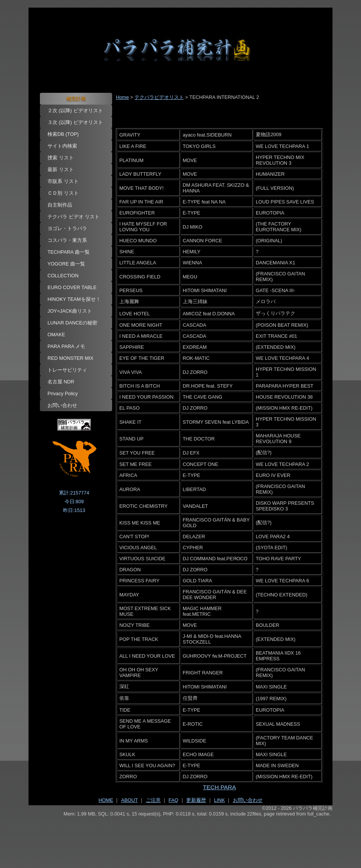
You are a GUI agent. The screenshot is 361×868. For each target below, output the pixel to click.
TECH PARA (219, 787)
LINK (219, 800)
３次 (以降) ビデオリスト (75, 122)
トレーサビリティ (67, 370)
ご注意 (153, 800)
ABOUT (130, 800)
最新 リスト (61, 169)
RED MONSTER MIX (70, 358)
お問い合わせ (62, 405)
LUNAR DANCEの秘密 (72, 323)
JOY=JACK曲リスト (70, 311)
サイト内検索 (62, 146)
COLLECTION (63, 276)
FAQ (174, 800)
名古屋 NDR (61, 382)
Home (122, 97)
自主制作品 (60, 205)
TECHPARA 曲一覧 (69, 252)
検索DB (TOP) (63, 134)
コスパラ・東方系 (67, 240)
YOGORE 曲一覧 (66, 264)
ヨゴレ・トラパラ (67, 228)
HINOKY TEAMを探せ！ (74, 299)
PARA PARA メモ (66, 346)
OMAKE (56, 335)
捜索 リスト (61, 158)
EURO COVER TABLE (72, 287)
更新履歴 (196, 800)
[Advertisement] (180, 838)
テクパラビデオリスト (159, 97)
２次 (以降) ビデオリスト (75, 110)
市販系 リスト (63, 181)
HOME (106, 800)
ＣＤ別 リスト (63, 193)
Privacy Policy (63, 393)
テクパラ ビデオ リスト (74, 217)
